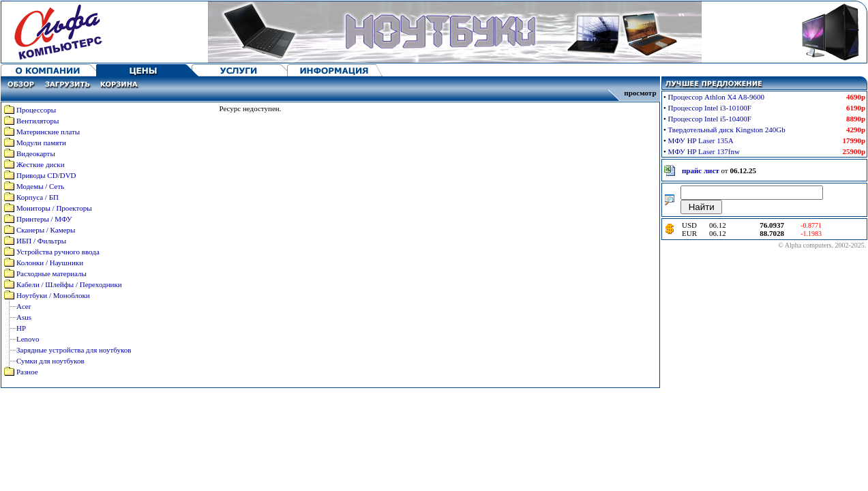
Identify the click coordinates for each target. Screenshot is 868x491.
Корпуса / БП (38, 197)
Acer (24, 306)
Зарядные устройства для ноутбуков (74, 350)
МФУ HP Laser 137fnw (704, 151)
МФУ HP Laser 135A (701, 140)
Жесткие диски (41, 164)
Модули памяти (41, 143)
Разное (27, 372)
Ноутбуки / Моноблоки (53, 295)
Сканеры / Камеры (46, 230)
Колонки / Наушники (50, 263)
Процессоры (36, 110)
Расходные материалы (51, 273)
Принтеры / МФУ (44, 219)
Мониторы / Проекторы (54, 208)
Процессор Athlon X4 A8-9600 (717, 97)
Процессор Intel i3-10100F (710, 108)
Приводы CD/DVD (46, 175)
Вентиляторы (38, 121)
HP (21, 328)
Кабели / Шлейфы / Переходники (69, 284)
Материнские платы (48, 132)
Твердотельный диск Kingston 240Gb (727, 130)
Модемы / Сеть (40, 186)
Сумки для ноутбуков (50, 361)
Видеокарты (36, 153)
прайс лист (701, 170)
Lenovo (28, 339)
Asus (24, 317)
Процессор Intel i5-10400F (710, 119)
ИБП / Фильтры (41, 241)
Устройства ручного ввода (58, 252)
